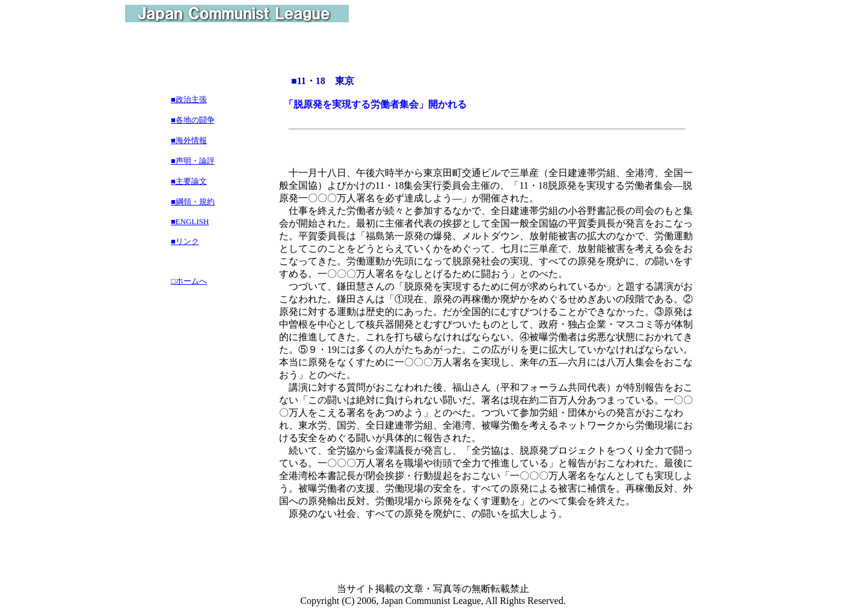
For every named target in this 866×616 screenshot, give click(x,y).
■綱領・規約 (193, 202)
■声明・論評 (193, 161)
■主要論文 (189, 181)
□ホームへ (189, 281)
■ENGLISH (190, 221)
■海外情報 (189, 140)
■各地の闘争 (193, 120)
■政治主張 (189, 99)
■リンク (185, 241)
